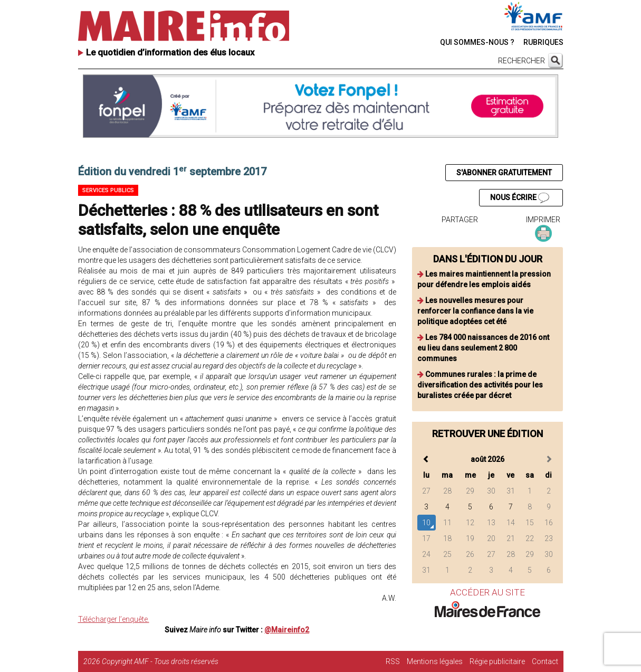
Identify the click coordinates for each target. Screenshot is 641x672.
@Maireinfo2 (287, 630)
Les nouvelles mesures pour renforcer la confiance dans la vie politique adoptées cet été (475, 311)
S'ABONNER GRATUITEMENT (504, 173)
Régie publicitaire (497, 661)
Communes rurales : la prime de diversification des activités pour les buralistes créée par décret (480, 385)
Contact (545, 661)
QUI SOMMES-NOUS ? (477, 42)
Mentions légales (435, 661)
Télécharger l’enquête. (114, 619)
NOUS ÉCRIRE (520, 198)
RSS (393, 661)
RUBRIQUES (543, 42)
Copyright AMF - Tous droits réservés (160, 661)
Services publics (108, 190)
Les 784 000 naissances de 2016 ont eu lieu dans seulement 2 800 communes (483, 348)
